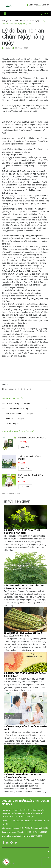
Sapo (18, 863)
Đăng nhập (34, 5)
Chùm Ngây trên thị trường (17, 409)
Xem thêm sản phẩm (11, 494)
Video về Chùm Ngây (15, 419)
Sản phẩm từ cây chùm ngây (19, 432)
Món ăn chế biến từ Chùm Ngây (19, 414)
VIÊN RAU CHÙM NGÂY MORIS (32, 438)
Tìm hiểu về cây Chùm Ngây (27, 21)
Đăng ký (45, 5)
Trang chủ (6, 21)
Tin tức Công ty (12, 424)
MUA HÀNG (25, 447)
